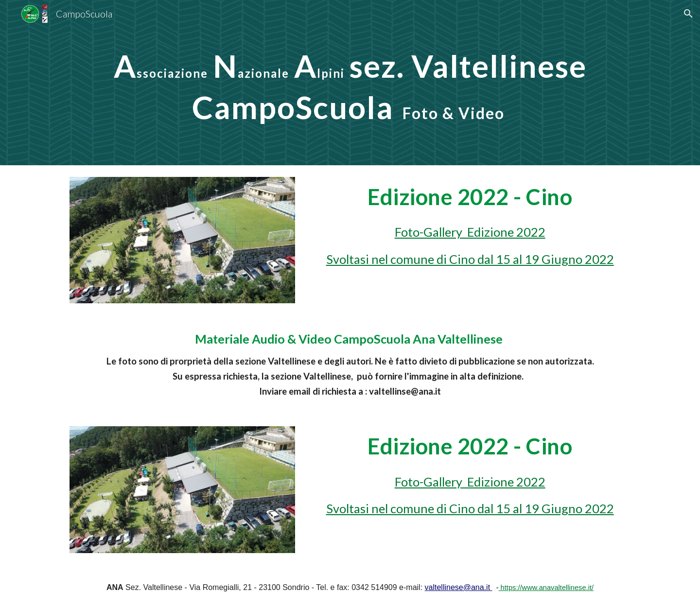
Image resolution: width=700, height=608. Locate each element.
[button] (688, 14)
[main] (350, 83)
